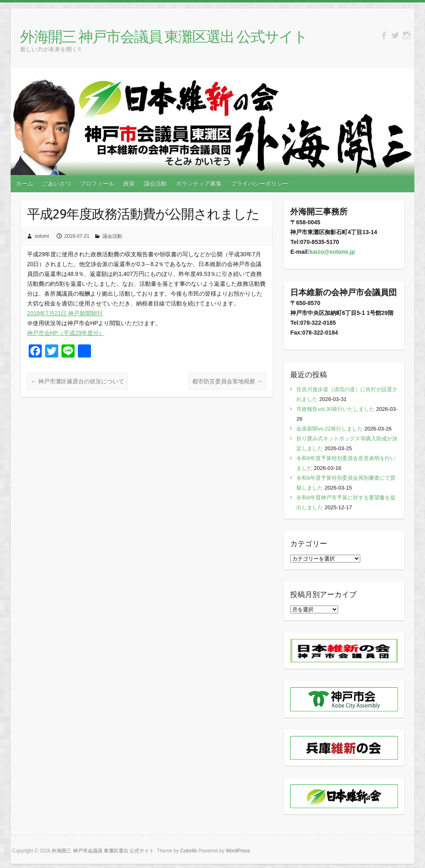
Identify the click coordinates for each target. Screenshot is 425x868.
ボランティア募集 (199, 184)
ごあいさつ (57, 184)
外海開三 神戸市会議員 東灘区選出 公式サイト (164, 36)
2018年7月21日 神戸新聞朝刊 (65, 313)
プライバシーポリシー (259, 184)
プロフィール (97, 184)
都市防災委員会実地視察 (227, 381)
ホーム (25, 184)
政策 (129, 184)
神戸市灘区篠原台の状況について (77, 381)
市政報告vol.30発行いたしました (335, 409)
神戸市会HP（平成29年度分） (66, 333)
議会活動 (155, 184)
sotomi (42, 236)
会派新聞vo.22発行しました (330, 429)
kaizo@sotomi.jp (332, 252)
